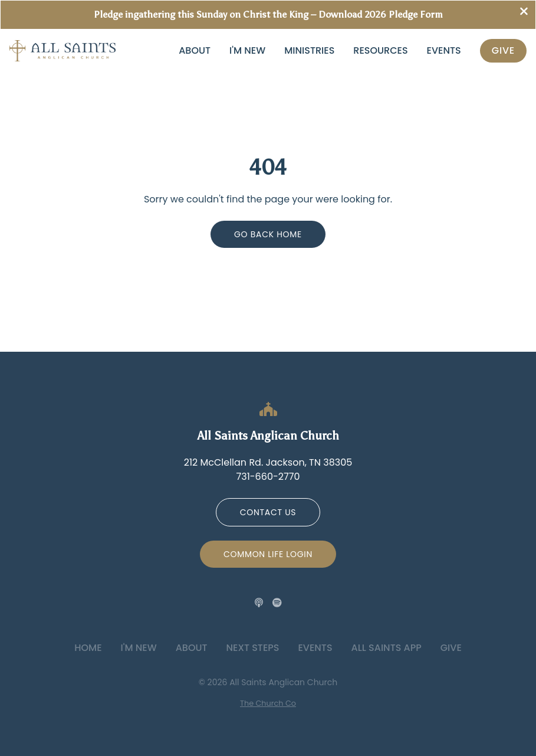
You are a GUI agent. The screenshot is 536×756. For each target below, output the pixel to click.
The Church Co (268, 703)
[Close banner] (524, 13)
